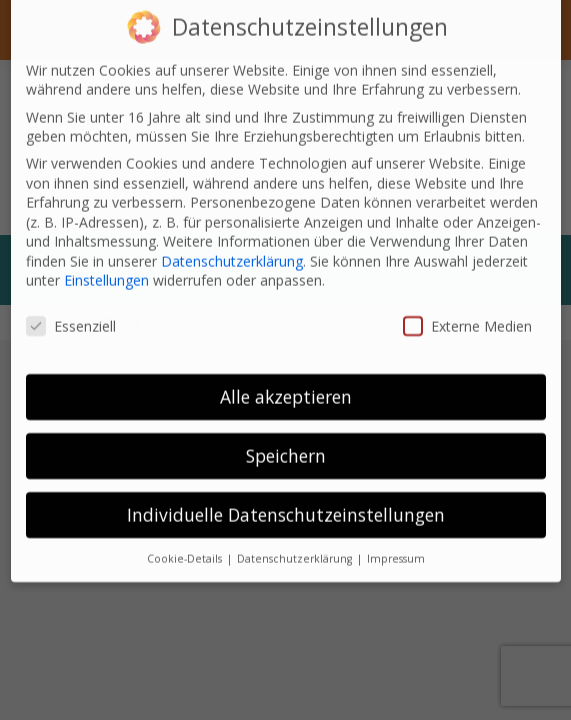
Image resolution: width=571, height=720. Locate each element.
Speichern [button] (286, 436)
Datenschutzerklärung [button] (296, 539)
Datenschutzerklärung (232, 241)
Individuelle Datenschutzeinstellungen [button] (286, 495)
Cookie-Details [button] (186, 539)
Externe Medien (467, 306)
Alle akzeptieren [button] (286, 377)
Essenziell (71, 306)
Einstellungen (106, 261)
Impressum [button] (396, 539)
